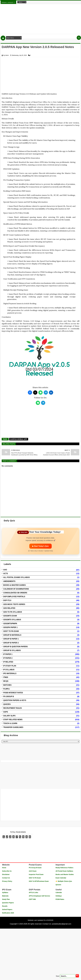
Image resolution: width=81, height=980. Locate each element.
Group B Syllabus (12, 650)
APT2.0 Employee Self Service (39, 896)
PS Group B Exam (35, 868)
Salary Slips (9, 716)
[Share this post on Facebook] (30, 393)
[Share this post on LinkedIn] (51, 393)
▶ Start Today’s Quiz (40, 546)
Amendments (9, 581)
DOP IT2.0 (7, 600)
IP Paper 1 (8, 654)
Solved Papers (7, 909)
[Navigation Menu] (22, 2)
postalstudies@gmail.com (62, 924)
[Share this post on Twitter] (35, 393)
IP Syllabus (9, 670)
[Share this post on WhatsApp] (40, 393)
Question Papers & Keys (15, 700)
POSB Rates (60, 899)
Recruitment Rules (12, 708)
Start (58, 976)
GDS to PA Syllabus (13, 612)
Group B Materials (12, 635)
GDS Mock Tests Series (14, 604)
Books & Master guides (14, 585)
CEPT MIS (32, 899)
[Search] (79, 38)
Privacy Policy (7, 881)
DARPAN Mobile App (19, 439)
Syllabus (5, 892)
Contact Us (6, 878)
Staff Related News (13, 720)
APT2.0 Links (33, 892)
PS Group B (9, 697)
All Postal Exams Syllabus (17, 577)
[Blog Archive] (40, 741)
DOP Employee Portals (14, 597)
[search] (77, 976)
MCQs (6, 681)
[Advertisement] (40, 19)
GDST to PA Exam (11, 631)
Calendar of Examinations (16, 589)
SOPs (6, 712)
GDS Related (9, 608)
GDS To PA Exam (35, 878)
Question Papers (8, 903)
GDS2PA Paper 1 (10, 627)
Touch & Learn (10, 723)
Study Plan (6, 899)
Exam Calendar (61, 878)
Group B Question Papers (15, 647)
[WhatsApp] (38, 403)
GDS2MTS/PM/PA (10, 624)
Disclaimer (6, 874)
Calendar (59, 892)
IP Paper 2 (8, 658)
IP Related (8, 662)
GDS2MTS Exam (10, 616)
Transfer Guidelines (13, 727)
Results (5, 906)
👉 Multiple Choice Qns (64, 881)
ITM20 (6, 677)
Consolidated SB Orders (15, 593)
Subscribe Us (7, 871)
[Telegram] (43, 403)
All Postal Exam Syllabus (64, 871)
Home (4, 868)
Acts (6, 574)
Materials (5, 896)
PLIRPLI (6, 689)
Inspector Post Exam (36, 874)
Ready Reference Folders (64, 868)
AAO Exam (33, 871)
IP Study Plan (10, 666)
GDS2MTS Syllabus (12, 620)
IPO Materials (10, 673)
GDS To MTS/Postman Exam (39, 881)
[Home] (3, 38)
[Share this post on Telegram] (46, 393)
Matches (7, 685)
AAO (5, 570)
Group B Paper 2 (11, 643)
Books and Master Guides (65, 874)
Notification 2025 (8, 913)
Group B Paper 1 (11, 639)
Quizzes (7, 704)
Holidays (59, 896)
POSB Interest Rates (13, 693)
